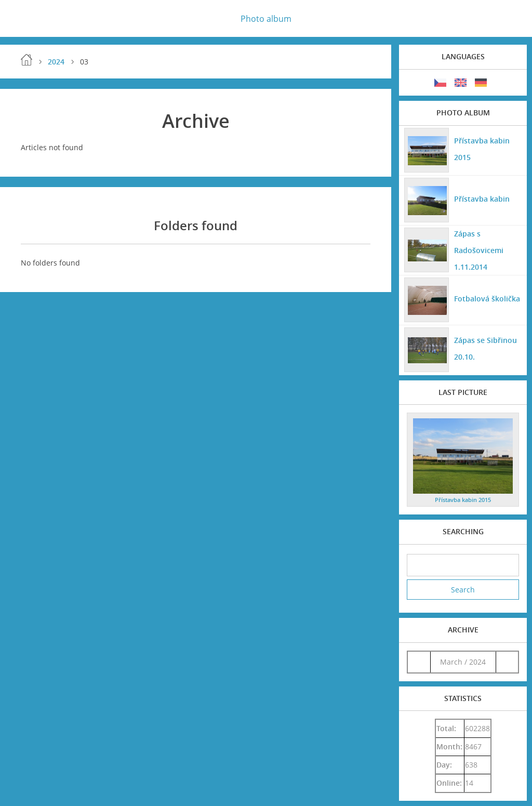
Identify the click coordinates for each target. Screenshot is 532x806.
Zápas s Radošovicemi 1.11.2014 (479, 250)
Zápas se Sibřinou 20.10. (486, 348)
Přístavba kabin (482, 199)
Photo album (266, 19)
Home (26, 60)
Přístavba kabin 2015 (482, 149)
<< (419, 662)
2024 (56, 62)
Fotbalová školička (487, 299)
